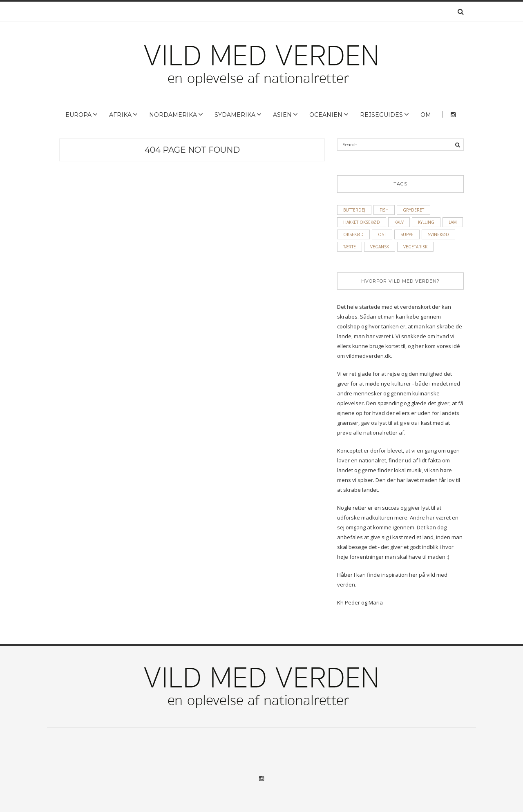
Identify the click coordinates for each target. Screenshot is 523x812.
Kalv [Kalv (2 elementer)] (399, 222)
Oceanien (326, 115)
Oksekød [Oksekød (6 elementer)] (353, 234)
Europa (78, 115)
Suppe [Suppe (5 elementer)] (407, 234)
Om (426, 115)
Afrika (120, 115)
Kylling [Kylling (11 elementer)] (426, 222)
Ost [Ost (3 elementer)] (382, 234)
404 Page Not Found (192, 150)
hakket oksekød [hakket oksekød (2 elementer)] (362, 222)
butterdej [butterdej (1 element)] (354, 210)
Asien (282, 115)
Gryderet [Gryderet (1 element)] (413, 210)
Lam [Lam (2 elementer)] (453, 222)
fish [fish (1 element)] (384, 210)
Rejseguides (381, 115)
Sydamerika (235, 115)
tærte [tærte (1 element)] (350, 247)
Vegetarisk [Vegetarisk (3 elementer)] (415, 247)
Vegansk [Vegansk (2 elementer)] (380, 247)
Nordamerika (173, 115)
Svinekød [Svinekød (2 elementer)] (438, 234)
